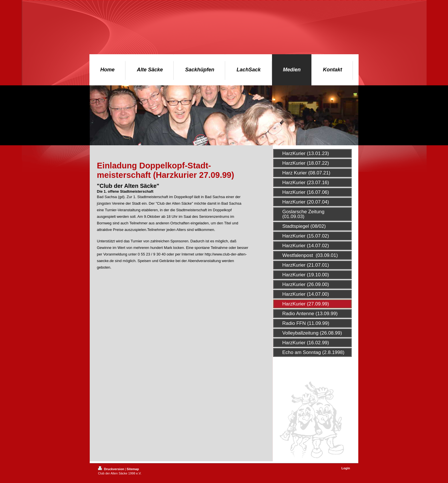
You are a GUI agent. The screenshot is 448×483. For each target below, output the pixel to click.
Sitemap (133, 469)
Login (346, 468)
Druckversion (111, 469)
